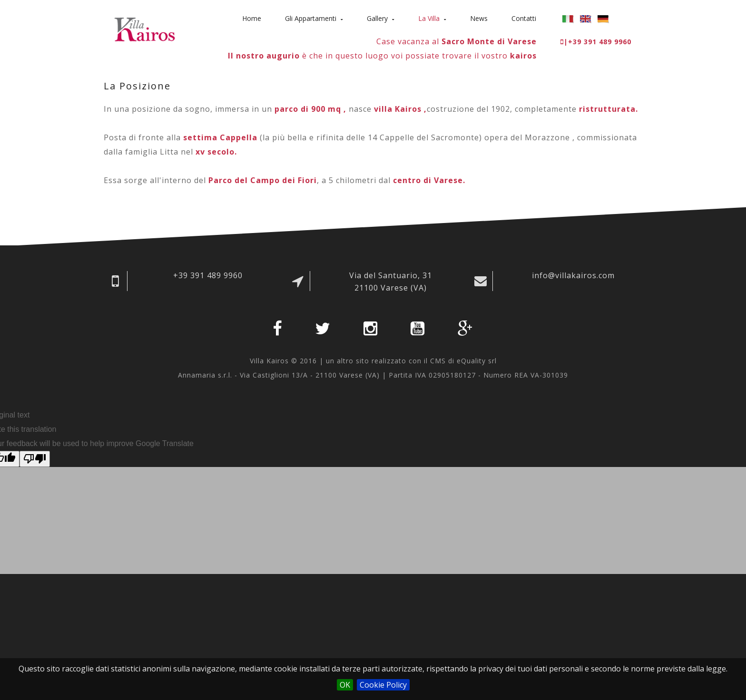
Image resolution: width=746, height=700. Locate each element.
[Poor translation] (35, 459)
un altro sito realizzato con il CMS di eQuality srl (411, 361)
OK (345, 685)
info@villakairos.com (573, 275)
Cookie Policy (383, 685)
